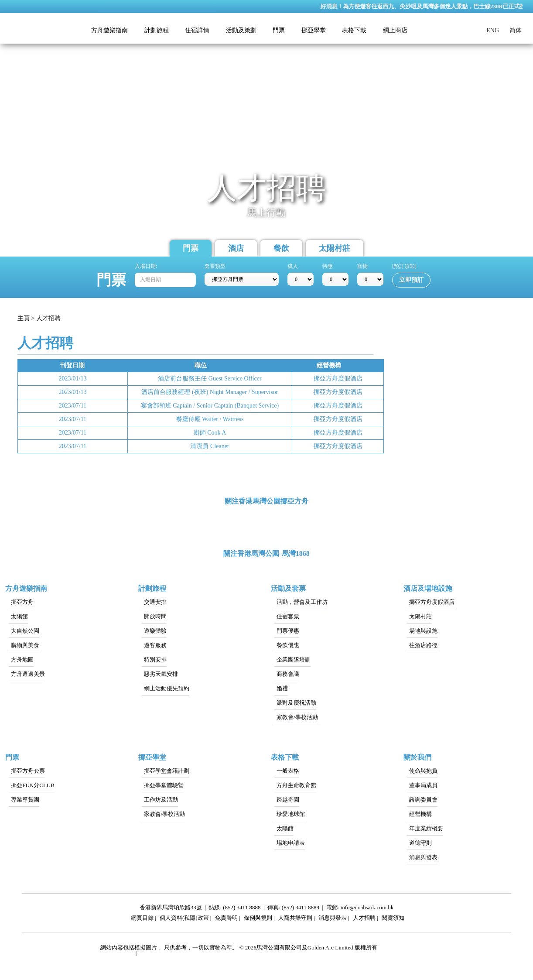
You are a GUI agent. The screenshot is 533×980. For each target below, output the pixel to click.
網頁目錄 (142, 919)
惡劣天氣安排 (161, 674)
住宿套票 (288, 616)
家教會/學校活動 (297, 717)
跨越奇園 (288, 800)
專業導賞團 (25, 800)
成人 (293, 266)
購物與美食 (25, 645)
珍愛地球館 (291, 814)
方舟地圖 (22, 660)
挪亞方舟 (22, 602)
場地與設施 (423, 631)
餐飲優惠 (288, 645)
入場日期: (146, 266)
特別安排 (155, 660)
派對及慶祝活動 (296, 703)
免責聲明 (226, 919)
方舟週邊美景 (28, 674)
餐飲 (281, 248)
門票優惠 (288, 631)
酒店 (236, 248)
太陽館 (19, 616)
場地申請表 (291, 843)
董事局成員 (423, 785)
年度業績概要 (426, 828)
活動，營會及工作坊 (302, 602)
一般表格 (288, 771)
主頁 (24, 318)
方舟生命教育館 (296, 785)
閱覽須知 (393, 919)
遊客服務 (155, 645)
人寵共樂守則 (295, 919)
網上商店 (395, 30)
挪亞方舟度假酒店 (432, 602)
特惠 (328, 266)
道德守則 (420, 843)
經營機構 (420, 814)
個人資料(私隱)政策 (184, 919)
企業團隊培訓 (294, 660)
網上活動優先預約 (167, 688)
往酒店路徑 (423, 645)
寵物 (362, 266)
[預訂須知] (404, 266)
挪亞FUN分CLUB (33, 785)
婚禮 (282, 688)
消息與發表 (423, 857)
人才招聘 (364, 919)
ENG (493, 30)
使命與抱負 (423, 771)
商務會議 (288, 674)
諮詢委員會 (423, 800)
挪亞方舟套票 (28, 771)
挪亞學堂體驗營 (164, 785)
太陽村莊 (335, 248)
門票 (191, 248)
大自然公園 (25, 631)
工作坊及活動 (161, 800)
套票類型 (215, 266)
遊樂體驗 (155, 631)
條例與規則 (258, 919)
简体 (516, 30)
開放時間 (155, 616)
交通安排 (155, 602)
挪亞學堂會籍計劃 (167, 771)
